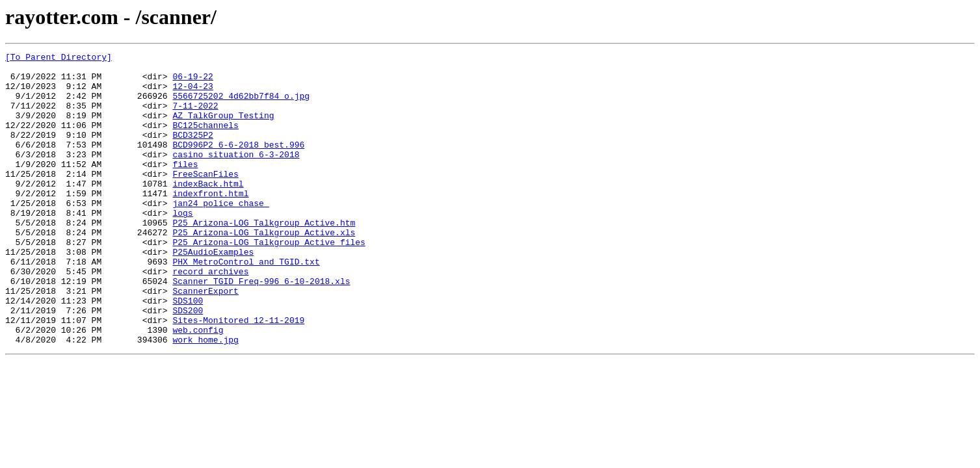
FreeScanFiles (205, 199)
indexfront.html (210, 222)
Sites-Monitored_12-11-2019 (238, 374)
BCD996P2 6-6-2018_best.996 (238, 164)
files (185, 187)
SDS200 (188, 363)
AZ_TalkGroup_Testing (223, 129)
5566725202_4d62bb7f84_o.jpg (241, 105)
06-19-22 (192, 82)
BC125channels (205, 140)
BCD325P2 (192, 152)
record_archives (210, 316)
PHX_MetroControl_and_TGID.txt (246, 304)
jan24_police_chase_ (220, 234)
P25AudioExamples (213, 292)
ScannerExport (205, 339)
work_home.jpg (205, 398)
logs (182, 246)
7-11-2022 (195, 117)
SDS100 (188, 351)
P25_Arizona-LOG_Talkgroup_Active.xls (264, 269)
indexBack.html (208, 211)
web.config (198, 386)
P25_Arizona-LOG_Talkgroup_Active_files (269, 281)
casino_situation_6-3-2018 (236, 175)
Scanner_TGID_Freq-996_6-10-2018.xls (261, 328)
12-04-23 (192, 94)
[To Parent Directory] (59, 58)
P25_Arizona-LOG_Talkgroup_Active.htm (264, 257)
